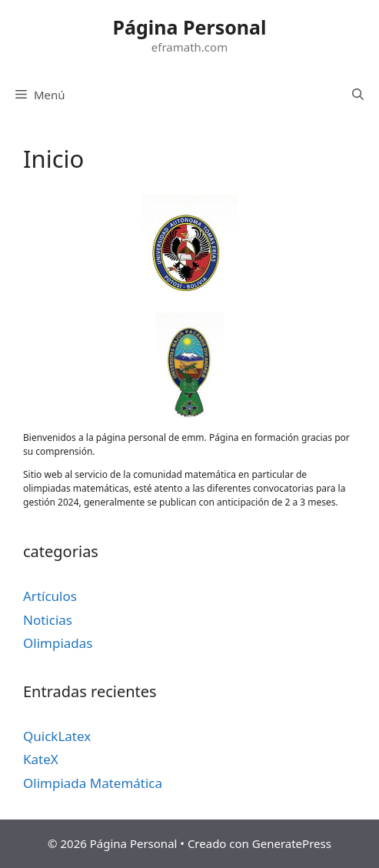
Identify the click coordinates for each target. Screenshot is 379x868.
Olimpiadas (58, 643)
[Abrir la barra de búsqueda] (358, 95)
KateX (41, 759)
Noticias (48, 620)
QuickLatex (57, 736)
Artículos (50, 596)
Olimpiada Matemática (93, 783)
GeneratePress (292, 843)
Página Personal (190, 27)
